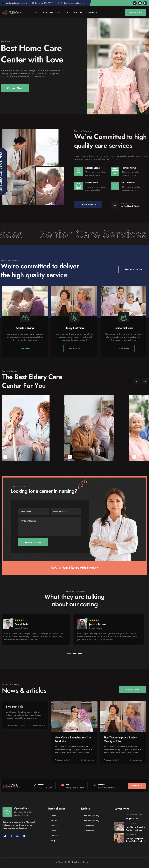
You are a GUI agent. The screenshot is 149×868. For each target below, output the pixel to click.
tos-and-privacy (90, 816)
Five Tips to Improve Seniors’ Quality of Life (121, 739)
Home (52, 816)
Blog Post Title (14, 707)
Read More (25, 349)
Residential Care (124, 328)
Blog (51, 841)
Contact (53, 836)
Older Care (138, 760)
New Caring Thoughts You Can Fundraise (73, 739)
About (52, 821)
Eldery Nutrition (74, 328)
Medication (89, 760)
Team (52, 831)
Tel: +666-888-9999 (42, 3)
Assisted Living (25, 328)
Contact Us (88, 826)
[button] (69, 653)
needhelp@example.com (14, 3)
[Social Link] (135, 3)
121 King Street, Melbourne (71, 3)
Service (53, 826)
